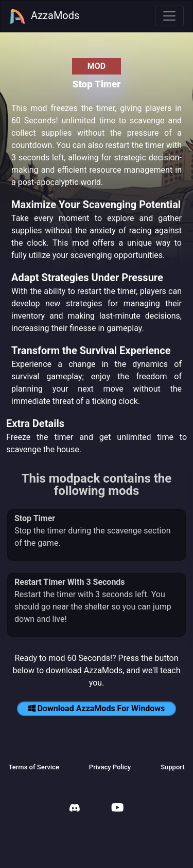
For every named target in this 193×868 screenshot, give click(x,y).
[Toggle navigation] (169, 16)
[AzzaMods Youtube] (117, 809)
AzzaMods (44, 16)
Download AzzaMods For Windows (97, 708)
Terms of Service (33, 767)
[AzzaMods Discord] (75, 809)
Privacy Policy (110, 767)
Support (172, 767)
